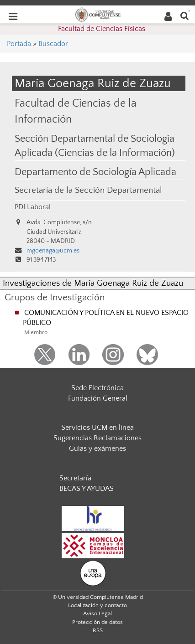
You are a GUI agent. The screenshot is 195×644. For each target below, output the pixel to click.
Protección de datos (97, 622)
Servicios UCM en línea (97, 428)
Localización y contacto (97, 605)
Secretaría (75, 478)
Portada (19, 44)
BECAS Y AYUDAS (87, 489)
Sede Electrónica (97, 388)
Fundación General (98, 398)
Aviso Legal (97, 613)
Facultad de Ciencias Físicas (102, 29)
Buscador (53, 44)
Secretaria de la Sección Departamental (88, 190)
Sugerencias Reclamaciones (97, 438)
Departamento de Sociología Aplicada (95, 172)
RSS (98, 630)
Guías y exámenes (97, 448)
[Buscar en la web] (184, 15)
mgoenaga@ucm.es (53, 251)
